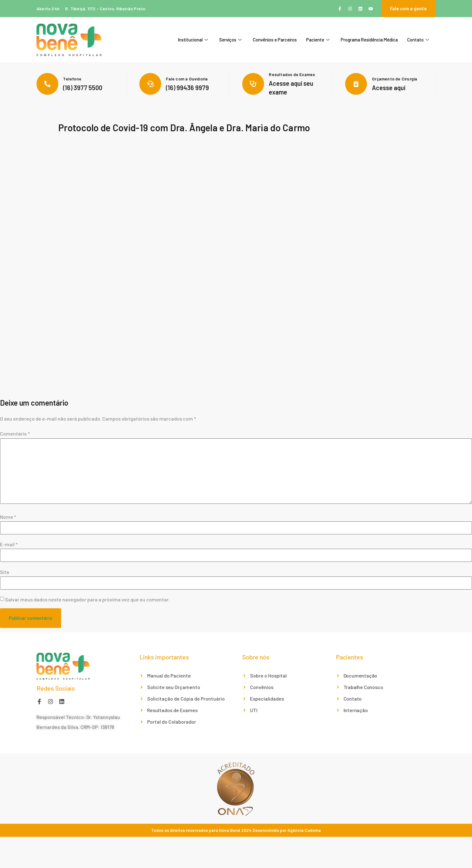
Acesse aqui (389, 88)
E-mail (9, 544)
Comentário (15, 434)
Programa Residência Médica (369, 40)
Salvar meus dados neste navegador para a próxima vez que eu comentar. (87, 600)
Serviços (230, 40)
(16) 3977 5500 (83, 88)
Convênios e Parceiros (274, 40)
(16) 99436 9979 (187, 88)
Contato (418, 40)
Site (5, 572)
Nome (8, 517)
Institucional (192, 40)
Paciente (317, 40)
